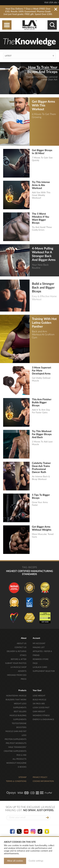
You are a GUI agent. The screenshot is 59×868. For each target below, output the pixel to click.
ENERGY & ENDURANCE (43, 719)
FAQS (35, 663)
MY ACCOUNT (39, 643)
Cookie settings (36, 861)
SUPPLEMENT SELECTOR (44, 671)
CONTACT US (21, 647)
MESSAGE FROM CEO (17, 675)
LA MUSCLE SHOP (18, 667)
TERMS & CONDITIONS (16, 781)
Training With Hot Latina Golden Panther (44, 323)
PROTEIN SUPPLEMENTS (16, 739)
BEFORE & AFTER (19, 659)
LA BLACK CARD (40, 667)
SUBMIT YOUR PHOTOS (16, 663)
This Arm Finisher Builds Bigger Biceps (42, 402)
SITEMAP (22, 777)
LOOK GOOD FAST (41, 708)
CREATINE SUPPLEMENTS (15, 751)
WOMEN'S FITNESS (41, 715)
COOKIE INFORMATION (43, 781)
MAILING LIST (39, 647)
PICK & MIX (21, 755)
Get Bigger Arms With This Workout (44, 105)
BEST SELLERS (20, 712)
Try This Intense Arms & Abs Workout (41, 185)
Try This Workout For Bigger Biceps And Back (42, 434)
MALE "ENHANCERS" (17, 747)
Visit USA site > (52, 3)
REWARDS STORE (41, 659)
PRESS (24, 679)
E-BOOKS (22, 767)
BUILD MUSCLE (39, 700)
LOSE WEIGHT (39, 696)
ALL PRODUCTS (20, 759)
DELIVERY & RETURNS (17, 651)
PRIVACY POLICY (40, 777)
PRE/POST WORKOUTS (16, 743)
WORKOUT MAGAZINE (16, 763)
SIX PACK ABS (39, 704)
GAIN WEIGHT (39, 712)
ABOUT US (22, 643)
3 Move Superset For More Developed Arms (42, 371)
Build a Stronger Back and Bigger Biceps (43, 288)
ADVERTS (22, 671)
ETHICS (23, 655)
